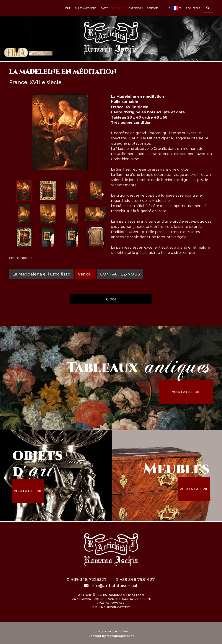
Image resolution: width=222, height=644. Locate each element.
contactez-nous (120, 274)
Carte (104, 8)
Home (67, 8)
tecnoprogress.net (120, 635)
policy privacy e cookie (111, 631)
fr (175, 8)
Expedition (136, 8)
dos (111, 299)
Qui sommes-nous (86, 8)
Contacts (153, 8)
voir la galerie (189, 392)
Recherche (199, 9)
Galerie (118, 8)
